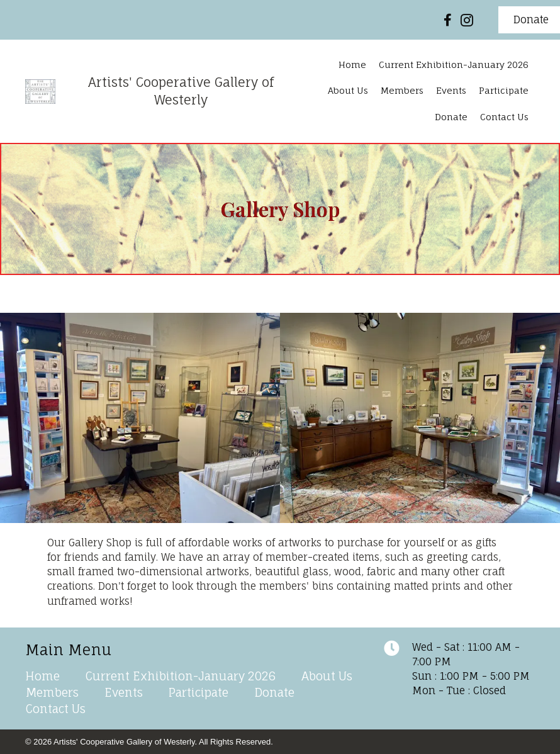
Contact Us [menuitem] (56, 709)
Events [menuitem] (124, 692)
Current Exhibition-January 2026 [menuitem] (181, 676)
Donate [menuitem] (274, 692)
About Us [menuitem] (327, 676)
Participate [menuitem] (199, 692)
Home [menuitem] (42, 676)
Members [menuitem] (52, 692)
